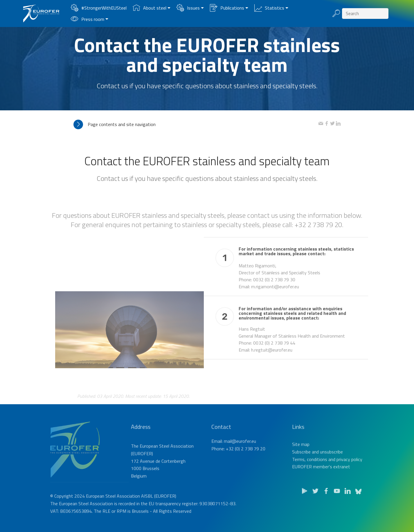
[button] (196, 124)
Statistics (269, 8)
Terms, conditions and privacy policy (327, 472)
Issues (188, 8)
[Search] (365, 14)
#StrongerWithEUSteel (99, 8)
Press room (88, 19)
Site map (301, 457)
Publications (227, 8)
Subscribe (301, 464)
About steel (150, 8)
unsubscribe (331, 464)
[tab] (196, 124)
